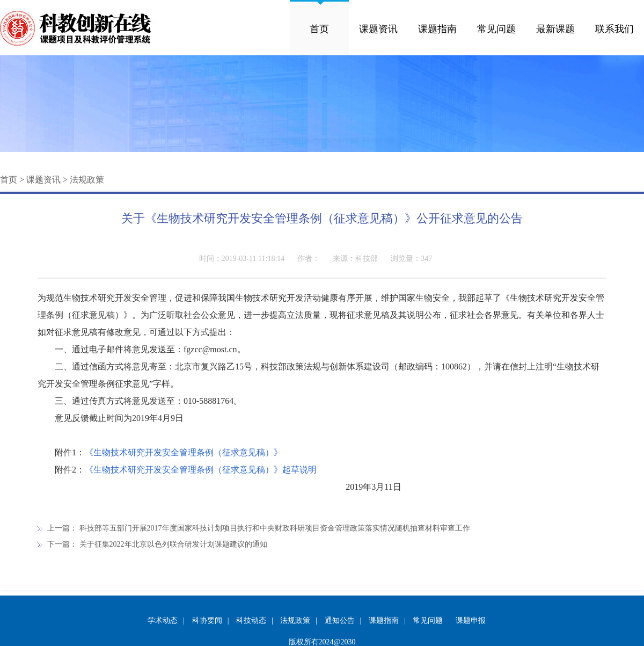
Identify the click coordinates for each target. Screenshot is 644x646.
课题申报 (471, 620)
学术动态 (163, 620)
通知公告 (340, 620)
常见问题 (496, 29)
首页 (319, 29)
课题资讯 (378, 29)
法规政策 (87, 180)
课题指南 (437, 29)
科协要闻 (207, 620)
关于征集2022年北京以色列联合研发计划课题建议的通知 (173, 544)
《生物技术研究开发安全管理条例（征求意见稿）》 (184, 452)
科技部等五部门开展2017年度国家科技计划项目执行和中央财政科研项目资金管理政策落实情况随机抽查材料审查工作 (275, 528)
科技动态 (251, 620)
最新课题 (555, 29)
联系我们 (614, 29)
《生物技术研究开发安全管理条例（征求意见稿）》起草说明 (201, 470)
